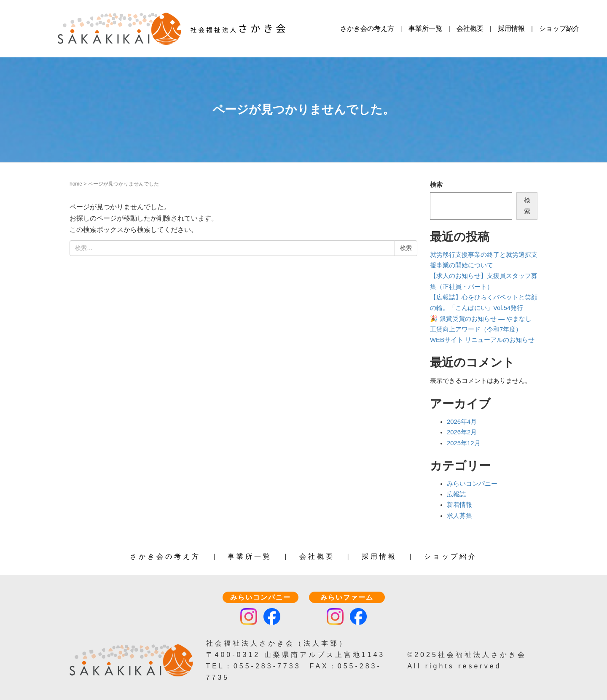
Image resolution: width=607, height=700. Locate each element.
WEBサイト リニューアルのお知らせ (482, 340)
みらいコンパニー (472, 483)
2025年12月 (464, 443)
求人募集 (459, 515)
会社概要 (470, 28)
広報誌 (456, 494)
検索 (436, 185)
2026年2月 (462, 432)
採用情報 (511, 28)
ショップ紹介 (559, 28)
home (76, 184)
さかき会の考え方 (367, 28)
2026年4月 (462, 422)
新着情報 (459, 505)
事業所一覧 (425, 28)
